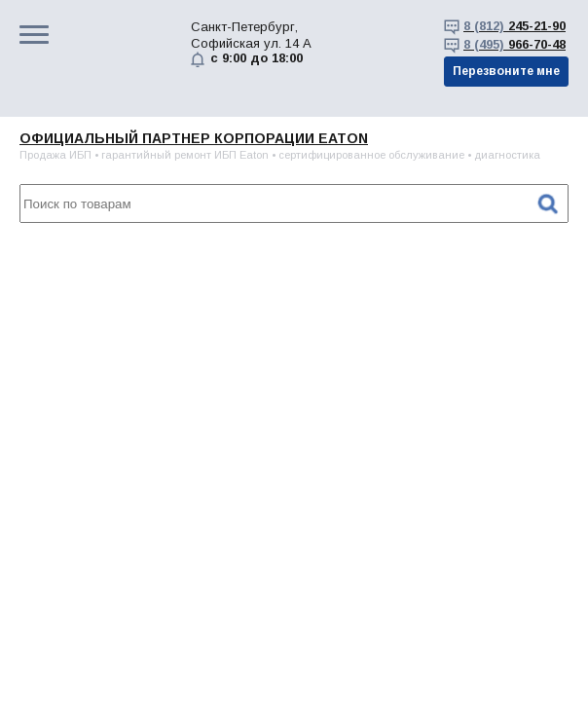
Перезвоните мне (506, 71)
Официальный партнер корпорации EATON (194, 138)
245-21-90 (514, 26)
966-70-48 (514, 44)
